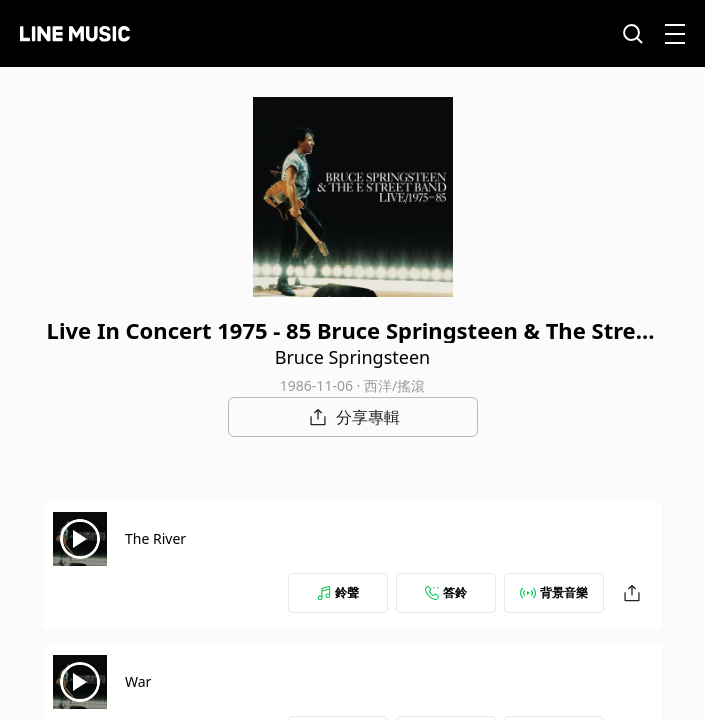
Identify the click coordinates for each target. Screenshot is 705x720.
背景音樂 (554, 592)
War (138, 681)
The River (155, 538)
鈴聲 (338, 592)
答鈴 (446, 592)
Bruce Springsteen (353, 357)
